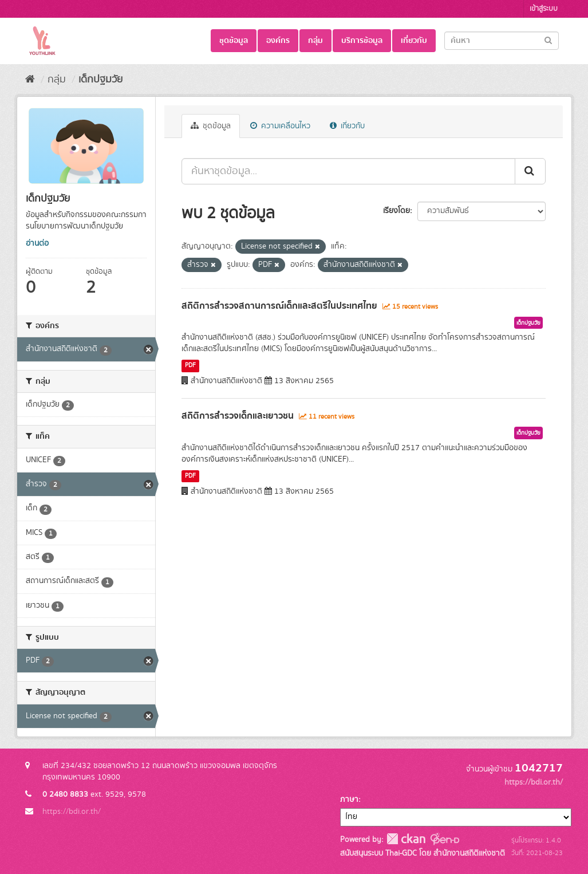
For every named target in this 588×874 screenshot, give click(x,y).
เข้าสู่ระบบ (544, 9)
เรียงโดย (396, 211)
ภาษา (349, 800)
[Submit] (548, 40)
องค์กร (278, 41)
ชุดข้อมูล (234, 41)
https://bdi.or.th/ (72, 812)
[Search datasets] (502, 41)
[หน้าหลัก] (30, 80)
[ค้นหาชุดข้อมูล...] (348, 171)
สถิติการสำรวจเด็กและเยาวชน (238, 416)
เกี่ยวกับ (414, 41)
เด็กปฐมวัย (100, 80)
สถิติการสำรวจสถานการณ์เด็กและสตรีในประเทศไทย (279, 306)
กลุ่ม (315, 41)
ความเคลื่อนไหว (280, 126)
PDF (190, 365)
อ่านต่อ (37, 243)
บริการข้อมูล (362, 41)
